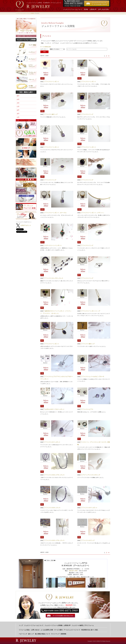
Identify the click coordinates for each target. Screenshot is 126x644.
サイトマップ (55, 634)
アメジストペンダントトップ (91, 311)
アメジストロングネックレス (54, 278)
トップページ (18, 13)
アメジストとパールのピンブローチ (93, 376)
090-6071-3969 (73, 571)
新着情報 (63, 634)
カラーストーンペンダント (53, 245)
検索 (44, 52)
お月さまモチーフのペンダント (55, 409)
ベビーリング (23, 634)
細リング (31, 634)
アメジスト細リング (51, 114)
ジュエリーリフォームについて (73, 9)
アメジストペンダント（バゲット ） (93, 213)
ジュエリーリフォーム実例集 (28, 13)
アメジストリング (88, 114)
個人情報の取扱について (43, 634)
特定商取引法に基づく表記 (90, 630)
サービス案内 (58, 630)
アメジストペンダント (52, 81)
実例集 (86, 9)
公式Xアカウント (26, 225)
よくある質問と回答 (47, 630)
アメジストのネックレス (53, 508)
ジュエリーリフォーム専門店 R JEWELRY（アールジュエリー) (44, 3)
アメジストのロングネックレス (55, 475)
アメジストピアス (88, 409)
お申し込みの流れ (103, 9)
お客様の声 (93, 9)
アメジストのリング (88, 540)
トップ (21, 625)
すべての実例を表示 (46, 47)
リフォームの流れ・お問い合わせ (29, 630)
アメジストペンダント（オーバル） (56, 213)
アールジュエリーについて (72, 630)
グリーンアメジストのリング (91, 475)
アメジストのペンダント (53, 442)
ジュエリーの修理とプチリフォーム (83, 625)
